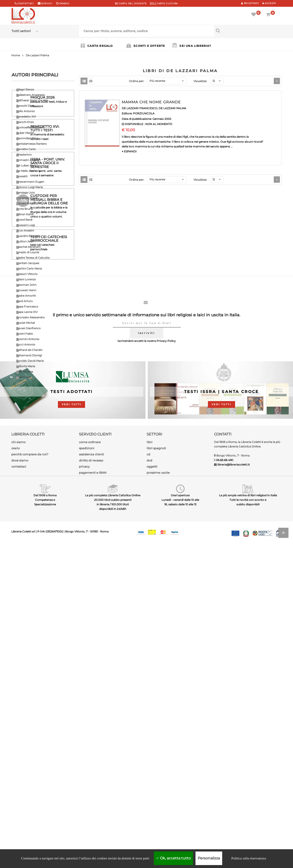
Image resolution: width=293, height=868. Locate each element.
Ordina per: (137, 81)
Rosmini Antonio (28, 339)
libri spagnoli (156, 771)
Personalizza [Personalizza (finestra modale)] (209, 858)
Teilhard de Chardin (29, 350)
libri (150, 765)
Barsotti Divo (25, 106)
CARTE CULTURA (164, 4)
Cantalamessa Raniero (32, 144)
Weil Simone (25, 372)
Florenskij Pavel (27, 198)
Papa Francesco (27, 306)
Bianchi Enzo (25, 122)
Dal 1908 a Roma (45, 818)
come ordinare (90, 765)
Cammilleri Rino (27, 138)
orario (64, 4)
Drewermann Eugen (30, 182)
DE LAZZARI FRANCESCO (139, 108)
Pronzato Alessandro (31, 317)
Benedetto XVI (26, 117)
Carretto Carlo (26, 149)
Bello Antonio (26, 111)
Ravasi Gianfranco (29, 328)
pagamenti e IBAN (93, 795)
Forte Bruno (25, 209)
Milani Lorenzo (26, 279)
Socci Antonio (26, 344)
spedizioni (87, 771)
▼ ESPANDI (129, 151)
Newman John (26, 285)
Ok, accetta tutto (173, 858)
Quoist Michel (26, 323)
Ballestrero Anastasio (31, 95)
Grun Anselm (25, 231)
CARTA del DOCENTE (131, 4)
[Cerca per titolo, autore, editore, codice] (248, 31)
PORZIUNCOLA (144, 113)
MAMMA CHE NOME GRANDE (151, 102)
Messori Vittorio (27, 274)
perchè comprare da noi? (30, 777)
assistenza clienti (92, 777)
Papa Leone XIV (27, 312)
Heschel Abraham (29, 247)
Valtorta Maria (26, 366)
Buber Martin (25, 133)
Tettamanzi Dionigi (29, 355)
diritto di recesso (91, 783)
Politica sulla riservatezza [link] (249, 858)
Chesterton (24, 155)
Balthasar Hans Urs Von (32, 100)
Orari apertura (180, 818)
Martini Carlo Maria (29, 268)
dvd (149, 783)
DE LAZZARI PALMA (172, 108)
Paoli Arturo (25, 301)
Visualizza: (200, 81)
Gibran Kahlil (25, 214)
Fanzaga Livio (26, 193)
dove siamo (20, 783)
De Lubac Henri (27, 165)
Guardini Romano (28, 236)
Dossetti (22, 176)
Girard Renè (24, 220)
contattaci (19, 789)
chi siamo (18, 765)
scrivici (47, 4)
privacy (84, 789)
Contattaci (26, 4)
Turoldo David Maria (30, 361)
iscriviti (146, 656)
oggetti (152, 789)
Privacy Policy (166, 664)
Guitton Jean (25, 241)
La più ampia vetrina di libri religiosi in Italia (248, 818)
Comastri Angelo (28, 160)
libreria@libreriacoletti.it (234, 787)
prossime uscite (158, 795)
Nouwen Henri (26, 290)
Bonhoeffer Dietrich (30, 127)
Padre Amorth (26, 296)
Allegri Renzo (25, 89)
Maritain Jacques (28, 263)
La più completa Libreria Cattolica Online (113, 818)
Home (16, 55)
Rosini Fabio (25, 334)
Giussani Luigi (26, 225)
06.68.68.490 (225, 783)
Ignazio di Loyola (28, 252)
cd (148, 777)
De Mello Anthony (29, 171)
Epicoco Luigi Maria (30, 187)
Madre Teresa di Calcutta (33, 258)
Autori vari (23, 377)
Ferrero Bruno (26, 203)
